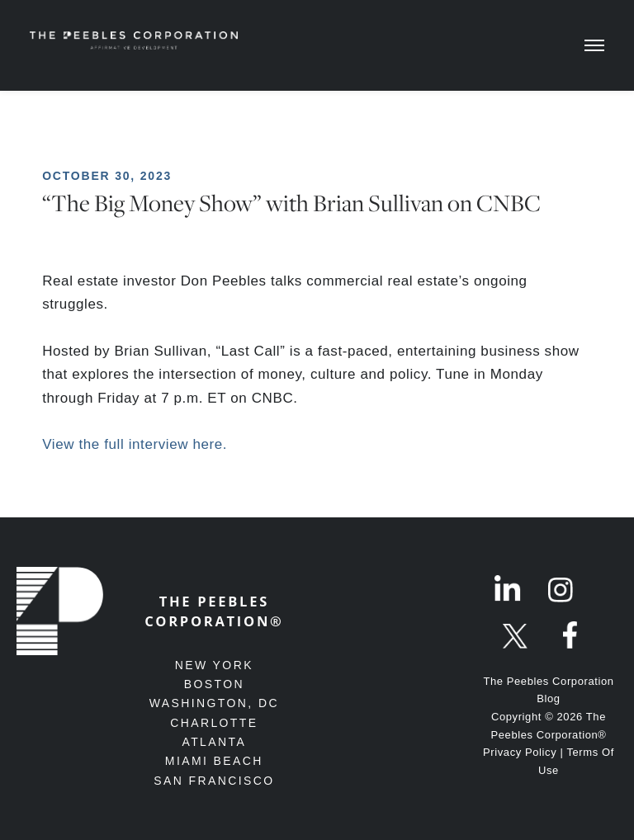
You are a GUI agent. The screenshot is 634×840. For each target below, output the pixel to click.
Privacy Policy (520, 752)
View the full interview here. (135, 444)
